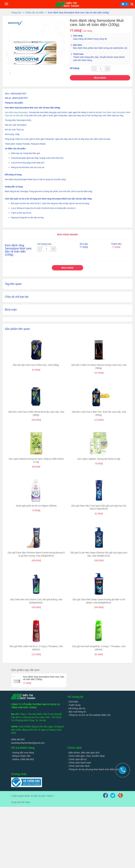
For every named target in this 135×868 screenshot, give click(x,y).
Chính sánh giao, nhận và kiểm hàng (86, 756)
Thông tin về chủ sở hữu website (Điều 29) (89, 715)
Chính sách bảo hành (79, 766)
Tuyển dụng (74, 705)
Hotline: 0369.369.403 (22, 759)
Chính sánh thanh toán (79, 763)
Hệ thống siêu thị (76, 708)
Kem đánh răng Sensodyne (16, 112)
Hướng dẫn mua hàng (22, 753)
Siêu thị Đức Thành (43, 796)
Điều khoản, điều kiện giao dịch (83, 753)
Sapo (27, 802)
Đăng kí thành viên (21, 756)
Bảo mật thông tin (77, 712)
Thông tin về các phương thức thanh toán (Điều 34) (93, 769)
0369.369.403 (18, 739)
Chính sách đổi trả (77, 759)
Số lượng (75, 68)
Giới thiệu (73, 702)
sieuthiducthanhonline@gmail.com (28, 743)
